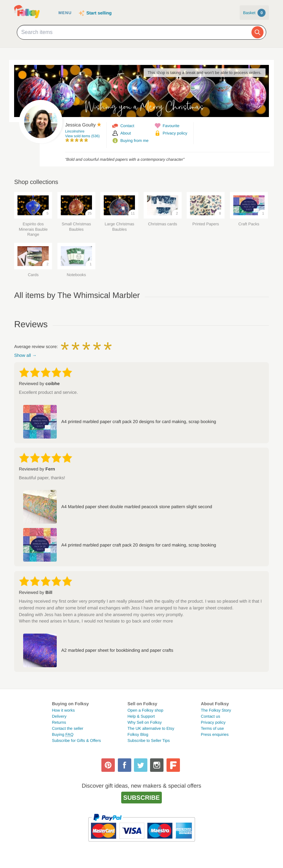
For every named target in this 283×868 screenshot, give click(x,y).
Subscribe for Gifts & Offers (77, 741)
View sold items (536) (82, 136)
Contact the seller (68, 728)
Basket (254, 13)
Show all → (25, 355)
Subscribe (141, 798)
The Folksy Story (216, 710)
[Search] (257, 32)
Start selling (99, 13)
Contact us (210, 716)
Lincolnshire (75, 131)
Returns (59, 722)
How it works (63, 710)
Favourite (171, 126)
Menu (65, 13)
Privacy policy (175, 133)
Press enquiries (215, 734)
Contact (127, 126)
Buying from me (134, 141)
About (125, 133)
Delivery (59, 716)
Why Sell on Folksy (145, 722)
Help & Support (141, 716)
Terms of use (212, 728)
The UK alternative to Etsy (151, 728)
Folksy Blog (138, 734)
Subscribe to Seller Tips (149, 741)
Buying (63, 734)
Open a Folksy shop (146, 710)
